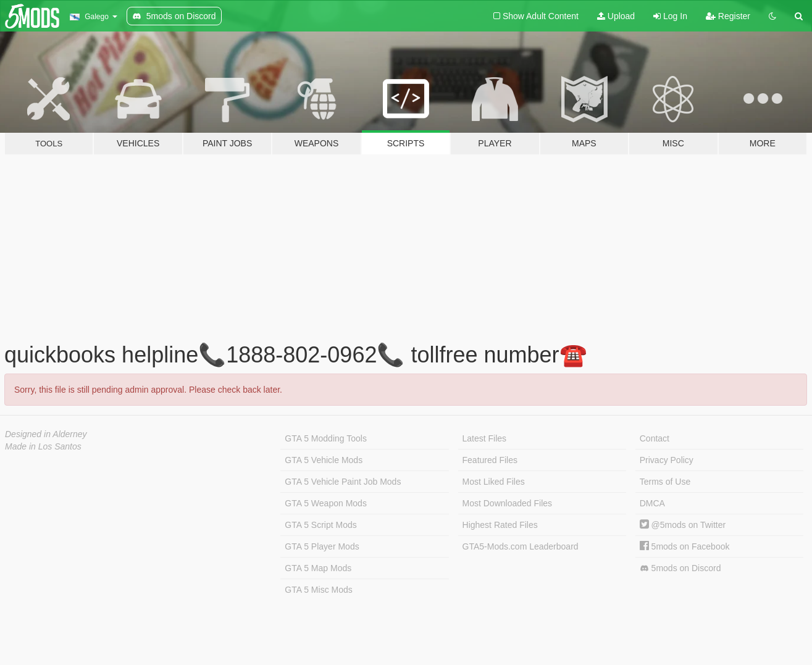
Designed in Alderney (46, 434)
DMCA (652, 503)
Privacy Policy (667, 460)
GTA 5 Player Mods (322, 546)
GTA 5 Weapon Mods (326, 503)
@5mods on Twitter (683, 525)
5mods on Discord (680, 568)
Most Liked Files (494, 482)
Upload (616, 16)
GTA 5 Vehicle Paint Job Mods (343, 482)
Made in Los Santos (43, 446)
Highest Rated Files (500, 525)
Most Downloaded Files (508, 503)
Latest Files (485, 438)
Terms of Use (665, 482)
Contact (655, 438)
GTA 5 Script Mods (320, 525)
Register (728, 16)
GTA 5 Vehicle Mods (324, 460)
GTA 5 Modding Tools (326, 438)
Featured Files (490, 460)
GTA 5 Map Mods (318, 568)
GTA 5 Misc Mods (318, 590)
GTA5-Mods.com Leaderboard (521, 546)
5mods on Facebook (685, 546)
